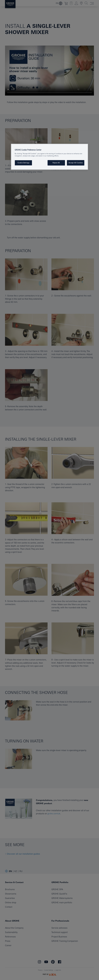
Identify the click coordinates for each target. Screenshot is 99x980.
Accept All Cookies (76, 163)
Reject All (56, 163)
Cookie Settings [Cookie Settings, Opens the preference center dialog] (23, 163)
